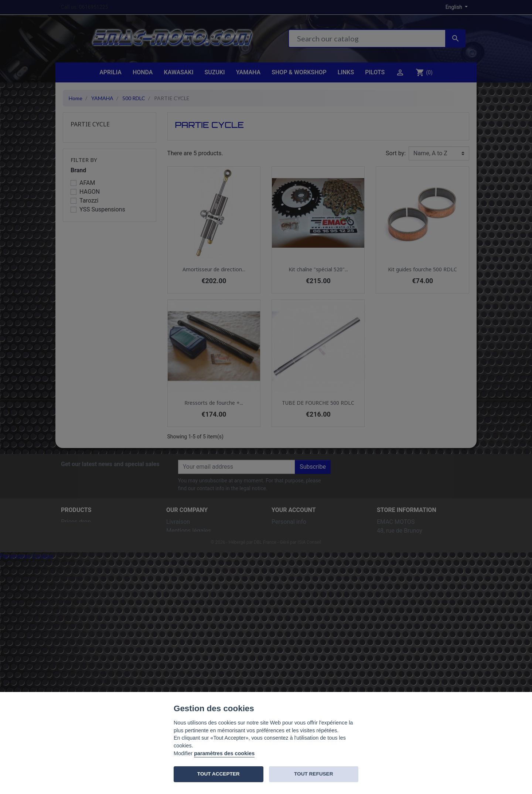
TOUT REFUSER (313, 774)
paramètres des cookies (224, 753)
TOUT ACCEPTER (219, 774)
